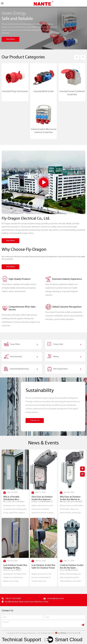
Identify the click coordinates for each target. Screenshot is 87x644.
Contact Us (35, 421)
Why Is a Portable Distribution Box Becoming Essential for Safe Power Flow (14, 499)
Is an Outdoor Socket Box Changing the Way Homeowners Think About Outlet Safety (15, 567)
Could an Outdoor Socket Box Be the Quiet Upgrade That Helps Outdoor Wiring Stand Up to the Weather (72, 567)
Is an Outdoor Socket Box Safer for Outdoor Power (43, 567)
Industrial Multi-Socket (43, 91)
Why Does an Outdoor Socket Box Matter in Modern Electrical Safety (71, 499)
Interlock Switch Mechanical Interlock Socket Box (44, 131)
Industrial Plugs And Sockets (15, 91)
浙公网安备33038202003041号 (68, 633)
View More (10, 39)
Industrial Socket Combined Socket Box (72, 93)
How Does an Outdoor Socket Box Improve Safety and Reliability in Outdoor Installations (42, 499)
